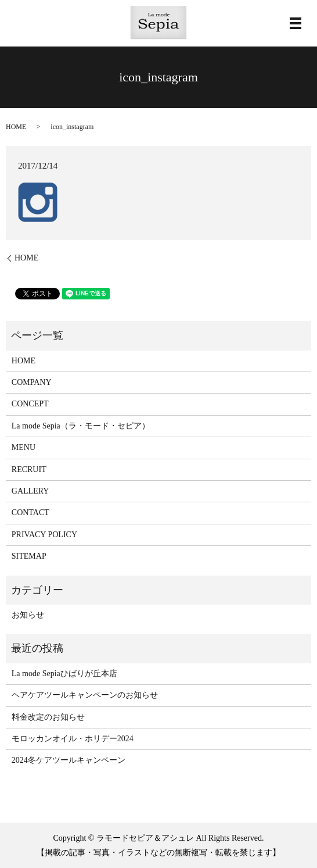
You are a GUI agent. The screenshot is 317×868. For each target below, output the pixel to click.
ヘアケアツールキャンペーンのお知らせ (85, 695)
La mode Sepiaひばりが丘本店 (64, 674)
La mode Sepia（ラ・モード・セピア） (81, 426)
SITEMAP (29, 556)
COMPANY (32, 382)
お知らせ (28, 615)
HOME (16, 127)
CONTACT (30, 512)
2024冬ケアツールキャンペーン (69, 760)
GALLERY (30, 491)
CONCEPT (30, 404)
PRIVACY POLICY (44, 535)
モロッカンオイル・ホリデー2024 (73, 739)
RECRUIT (29, 469)
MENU (24, 447)
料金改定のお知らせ (48, 717)
